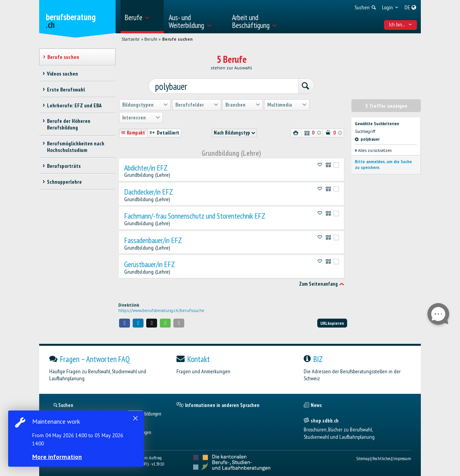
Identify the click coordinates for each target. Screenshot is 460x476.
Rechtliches (381, 457)
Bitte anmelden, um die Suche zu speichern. (383, 163)
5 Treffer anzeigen (386, 104)
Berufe (151, 39)
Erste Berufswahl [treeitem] (66, 90)
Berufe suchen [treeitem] (63, 57)
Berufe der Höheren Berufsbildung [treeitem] (69, 124)
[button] (125, 322)
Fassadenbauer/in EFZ (153, 239)
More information (58, 457)
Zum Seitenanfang (318, 282)
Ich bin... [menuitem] (401, 24)
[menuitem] (142, 17)
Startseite (131, 39)
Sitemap (363, 457)
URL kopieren (332, 322)
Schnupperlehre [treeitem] (64, 182)
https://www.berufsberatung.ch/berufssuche (161, 309)
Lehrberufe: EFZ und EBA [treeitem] (74, 105)
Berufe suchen (177, 39)
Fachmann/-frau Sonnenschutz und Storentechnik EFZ (195, 214)
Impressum (402, 457)
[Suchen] (302, 85)
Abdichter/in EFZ (146, 166)
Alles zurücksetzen (373, 149)
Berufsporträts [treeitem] (64, 166)
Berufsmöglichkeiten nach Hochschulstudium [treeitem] (76, 147)
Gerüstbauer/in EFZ (150, 263)
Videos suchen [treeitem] (62, 74)
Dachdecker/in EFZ (149, 190)
